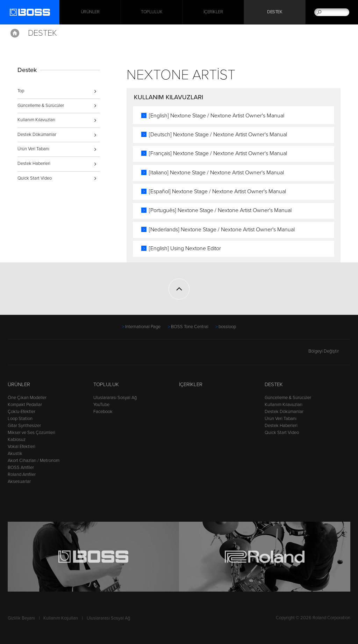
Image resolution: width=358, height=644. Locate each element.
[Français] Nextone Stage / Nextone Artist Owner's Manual (219, 153)
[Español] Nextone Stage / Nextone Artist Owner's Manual (219, 191)
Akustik (15, 454)
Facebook (103, 412)
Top (21, 91)
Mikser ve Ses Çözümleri (31, 433)
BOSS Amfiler (21, 468)
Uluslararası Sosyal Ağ (115, 398)
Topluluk (152, 12)
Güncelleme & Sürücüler (41, 106)
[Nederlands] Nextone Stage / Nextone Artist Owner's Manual (223, 230)
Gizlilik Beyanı (21, 618)
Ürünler (19, 384)
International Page (143, 327)
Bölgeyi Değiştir (329, 351)
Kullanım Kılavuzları (36, 120)
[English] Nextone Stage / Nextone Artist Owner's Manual (218, 116)
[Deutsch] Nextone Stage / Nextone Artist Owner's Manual (219, 135)
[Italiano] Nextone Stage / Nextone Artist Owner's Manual (218, 173)
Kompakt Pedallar (25, 405)
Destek (275, 12)
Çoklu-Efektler (22, 412)
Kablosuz (17, 440)
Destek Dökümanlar (37, 135)
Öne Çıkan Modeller (27, 398)
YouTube (101, 405)
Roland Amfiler (22, 475)
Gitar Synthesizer (24, 426)
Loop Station (20, 419)
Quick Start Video (35, 178)
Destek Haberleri (34, 164)
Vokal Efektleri (22, 447)
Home (15, 33)
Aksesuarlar (19, 482)
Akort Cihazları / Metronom (34, 461)
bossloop (227, 327)
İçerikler (213, 12)
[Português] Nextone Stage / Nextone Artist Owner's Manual (222, 210)
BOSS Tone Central (190, 327)
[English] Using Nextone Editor (186, 248)
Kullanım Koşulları (61, 618)
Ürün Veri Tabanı (33, 149)
